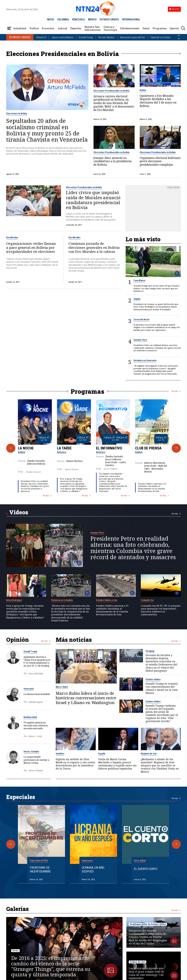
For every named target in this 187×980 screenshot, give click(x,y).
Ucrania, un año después (93, 869)
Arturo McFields (36, 674)
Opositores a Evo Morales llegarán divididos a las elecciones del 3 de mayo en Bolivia (158, 101)
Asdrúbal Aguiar (36, 702)
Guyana (137, 299)
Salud (146, 28)
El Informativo (109, 448)
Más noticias (74, 640)
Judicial (62, 28)
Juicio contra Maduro (63, 37)
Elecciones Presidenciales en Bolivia (111, 91)
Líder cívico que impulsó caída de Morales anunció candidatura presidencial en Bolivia (93, 200)
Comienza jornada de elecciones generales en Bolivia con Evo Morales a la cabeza (94, 248)
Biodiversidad (30, 717)
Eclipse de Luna (138, 962)
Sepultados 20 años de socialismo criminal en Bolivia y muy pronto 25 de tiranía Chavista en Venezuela (47, 130)
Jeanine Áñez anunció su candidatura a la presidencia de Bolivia (113, 161)
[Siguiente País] (179, 39)
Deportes (76, 28)
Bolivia (143, 90)
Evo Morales (12, 237)
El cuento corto (146, 869)
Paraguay (150, 651)
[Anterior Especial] (11, 844)
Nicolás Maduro (107, 37)
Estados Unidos (153, 679)
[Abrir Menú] (9, 29)
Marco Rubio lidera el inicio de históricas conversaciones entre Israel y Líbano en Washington (86, 698)
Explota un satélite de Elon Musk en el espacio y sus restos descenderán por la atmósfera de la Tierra (75, 764)
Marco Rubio (62, 687)
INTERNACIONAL (131, 20)
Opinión (174, 28)
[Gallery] (93, 448)
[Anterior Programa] (11, 448)
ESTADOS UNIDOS (109, 20)
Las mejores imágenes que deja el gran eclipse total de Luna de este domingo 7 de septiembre (146, 973)
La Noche (26, 448)
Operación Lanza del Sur (132, 37)
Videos (19, 512)
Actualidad (20, 28)
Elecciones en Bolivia (17, 114)
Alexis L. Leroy (35, 736)
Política (34, 28)
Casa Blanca (139, 280)
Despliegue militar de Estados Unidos (148, 924)
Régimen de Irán (149, 754)
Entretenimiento (130, 28)
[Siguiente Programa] (176, 448)
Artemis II (41, 37)
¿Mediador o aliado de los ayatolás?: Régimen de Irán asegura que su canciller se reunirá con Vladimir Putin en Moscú (160, 765)
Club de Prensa (148, 448)
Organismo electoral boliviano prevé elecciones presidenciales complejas (160, 161)
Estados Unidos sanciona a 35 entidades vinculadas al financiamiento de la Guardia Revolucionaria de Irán (152, 487)
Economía (48, 28)
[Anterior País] (179, 36)
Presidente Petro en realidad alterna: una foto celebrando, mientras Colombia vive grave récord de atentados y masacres (157, 348)
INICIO (50, 20)
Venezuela (29, 689)
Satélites (60, 754)
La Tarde (64, 448)
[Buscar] (183, 29)
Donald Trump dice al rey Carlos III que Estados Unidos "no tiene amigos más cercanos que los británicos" (157, 288)
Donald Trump (86, 37)
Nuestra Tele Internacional (92, 28)
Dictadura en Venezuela (145, 361)
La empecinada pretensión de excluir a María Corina (36, 760)
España (102, 754)
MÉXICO (92, 20)
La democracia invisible (37, 694)
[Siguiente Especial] (176, 844)
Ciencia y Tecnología (110, 28)
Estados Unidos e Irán (107, 600)
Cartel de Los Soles (160, 37)
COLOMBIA (63, 20)
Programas (160, 28)
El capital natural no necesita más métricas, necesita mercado (36, 725)
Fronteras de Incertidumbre (40, 869)
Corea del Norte (141, 319)
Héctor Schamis (31, 752)
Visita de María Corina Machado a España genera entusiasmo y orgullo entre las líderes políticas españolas (117, 764)
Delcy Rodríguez (14, 600)
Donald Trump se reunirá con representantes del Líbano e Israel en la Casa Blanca (162, 688)
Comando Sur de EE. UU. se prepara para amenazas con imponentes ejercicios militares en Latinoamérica (161, 610)
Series (15, 951)
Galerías (17, 909)
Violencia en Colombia (62, 600)
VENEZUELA (78, 20)
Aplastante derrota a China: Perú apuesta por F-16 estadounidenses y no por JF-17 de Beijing (37, 661)
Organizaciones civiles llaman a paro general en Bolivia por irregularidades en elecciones (31, 248)
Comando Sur (147, 600)
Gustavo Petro (140, 340)
